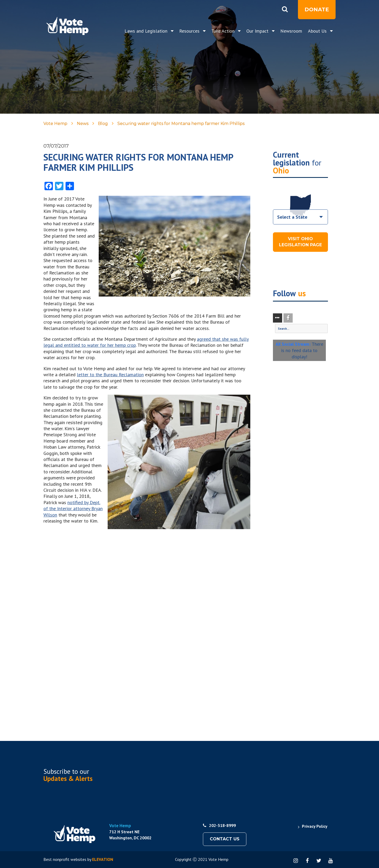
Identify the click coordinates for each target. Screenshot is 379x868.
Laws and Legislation (147, 31)
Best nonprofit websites (65, 859)
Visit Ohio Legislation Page (300, 242)
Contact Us (225, 839)
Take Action (224, 31)
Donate (317, 9)
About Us (318, 31)
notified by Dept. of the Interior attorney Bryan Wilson (73, 509)
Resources (190, 31)
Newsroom (291, 31)
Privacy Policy (315, 826)
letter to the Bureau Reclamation (110, 375)
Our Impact (258, 31)
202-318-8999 (219, 825)
